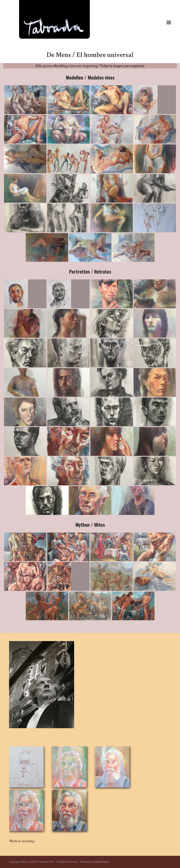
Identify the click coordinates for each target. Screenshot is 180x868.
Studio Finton (101, 862)
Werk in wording (22, 841)
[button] (169, 22)
